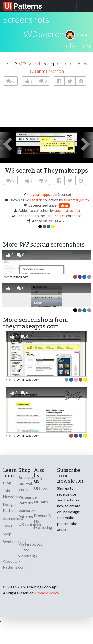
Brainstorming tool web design (31, 483)
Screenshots (13, 518)
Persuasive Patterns (27, 500)
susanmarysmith (47, 71)
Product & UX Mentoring (43, 521)
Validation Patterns (27, 514)
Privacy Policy (47, 593)
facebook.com (19, 277)
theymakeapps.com (42, 195)
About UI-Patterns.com (14, 564)
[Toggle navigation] (83, 6)
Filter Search (56, 216)
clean (64, 206)
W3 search (44, 34)
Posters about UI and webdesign (30, 550)
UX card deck (30, 524)
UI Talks (41, 502)
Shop (7, 534)
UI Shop (40, 488)
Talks (7, 526)
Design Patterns (10, 507)
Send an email (14, 542)
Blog (7, 483)
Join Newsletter (13, 494)
